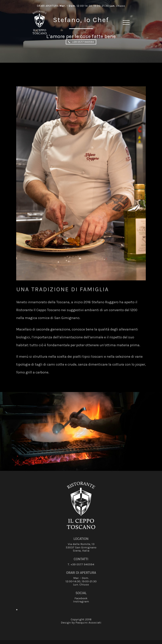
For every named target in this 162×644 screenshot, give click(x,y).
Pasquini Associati (88, 623)
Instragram (81, 601)
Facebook (81, 598)
